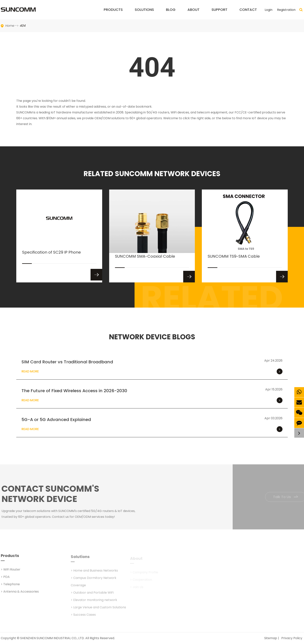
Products (113, 13)
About (193, 13)
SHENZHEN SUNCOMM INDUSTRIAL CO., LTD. (52, 638)
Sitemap (271, 638)
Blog (171, 13)
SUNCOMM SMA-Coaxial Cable (145, 261)
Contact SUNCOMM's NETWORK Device (52, 494)
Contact (248, 13)
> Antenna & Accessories (20, 594)
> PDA (5, 579)
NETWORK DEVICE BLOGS (152, 337)
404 (22, 26)
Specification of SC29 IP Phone (51, 257)
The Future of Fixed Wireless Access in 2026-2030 (74, 391)
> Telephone (10, 586)
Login (269, 10)
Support (219, 13)
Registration (286, 10)
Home (10, 26)
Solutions (144, 13)
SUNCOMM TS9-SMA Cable (234, 261)
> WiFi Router (11, 572)
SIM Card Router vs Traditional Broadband (67, 362)
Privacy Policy (292, 638)
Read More (152, 371)
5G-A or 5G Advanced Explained (56, 420)
